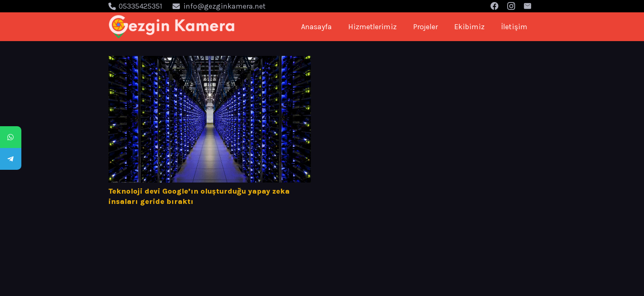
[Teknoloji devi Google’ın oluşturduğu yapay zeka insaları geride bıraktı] (210, 119)
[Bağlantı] (172, 27)
